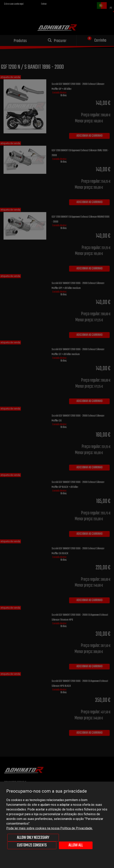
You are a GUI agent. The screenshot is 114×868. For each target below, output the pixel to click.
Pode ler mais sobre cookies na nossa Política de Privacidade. (50, 828)
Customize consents (32, 845)
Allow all (76, 845)
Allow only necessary (33, 838)
